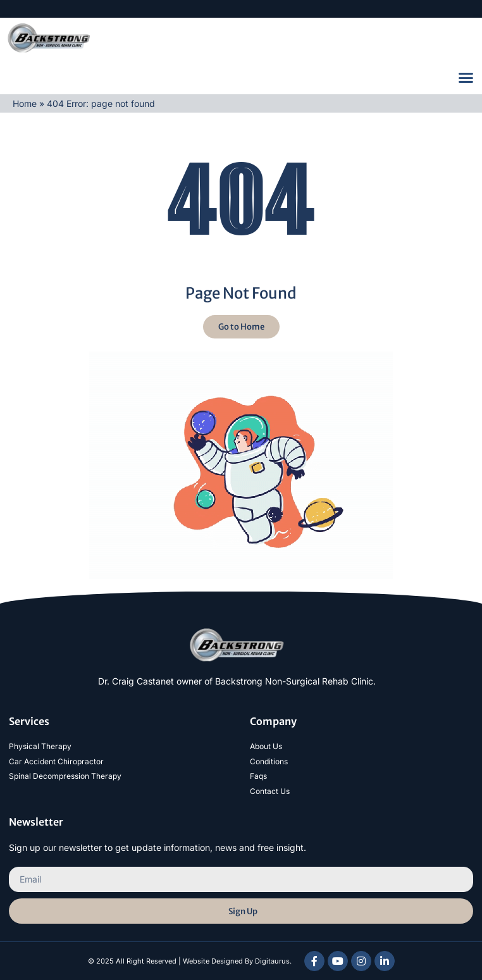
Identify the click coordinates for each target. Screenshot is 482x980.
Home (25, 103)
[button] (466, 78)
